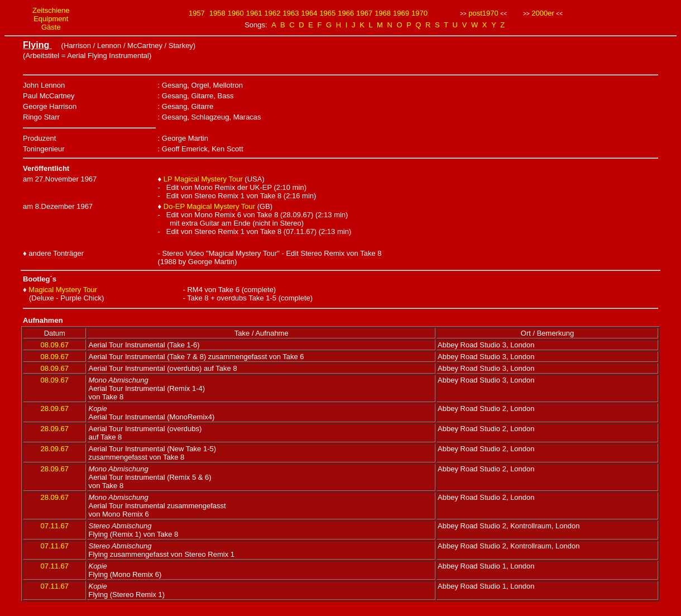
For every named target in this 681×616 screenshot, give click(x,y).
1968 (383, 13)
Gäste (51, 27)
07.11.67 (54, 526)
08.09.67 (54, 345)
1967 (364, 13)
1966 (346, 13)
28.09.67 (54, 409)
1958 (217, 13)
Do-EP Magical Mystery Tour (209, 206)
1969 (401, 13)
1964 (309, 13)
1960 (236, 13)
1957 (197, 13)
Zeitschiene (51, 10)
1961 (254, 13)
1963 (291, 13)
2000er (543, 13)
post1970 (483, 13)
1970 (419, 13)
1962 (273, 13)
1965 (327, 13)
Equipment (51, 19)
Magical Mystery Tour (63, 290)
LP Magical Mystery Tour (203, 179)
